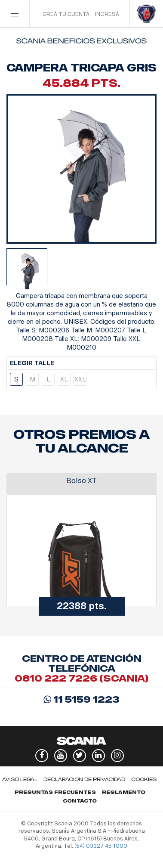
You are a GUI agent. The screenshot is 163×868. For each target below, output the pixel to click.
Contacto (80, 801)
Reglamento (124, 792)
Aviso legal (20, 780)
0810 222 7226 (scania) (81, 678)
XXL (80, 380)
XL (64, 380)
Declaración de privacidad (84, 780)
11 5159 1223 (81, 699)
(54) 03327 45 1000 (101, 846)
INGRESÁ (107, 14)
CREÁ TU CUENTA (66, 14)
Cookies (144, 780)
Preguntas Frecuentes (55, 792)
